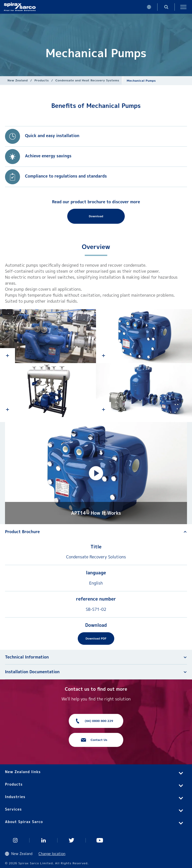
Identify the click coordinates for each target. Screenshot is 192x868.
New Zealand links (23, 772)
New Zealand (18, 80)
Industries (15, 797)
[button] (96, 473)
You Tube (100, 840)
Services (13, 809)
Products (42, 80)
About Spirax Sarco (24, 822)
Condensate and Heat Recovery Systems (87, 80)
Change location (52, 854)
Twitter (72, 840)
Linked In (44, 840)
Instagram (15, 840)
